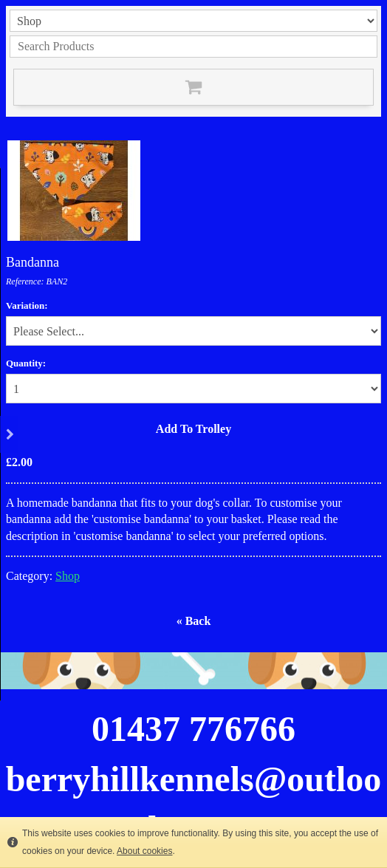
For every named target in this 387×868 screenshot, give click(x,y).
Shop (68, 576)
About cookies (144, 851)
